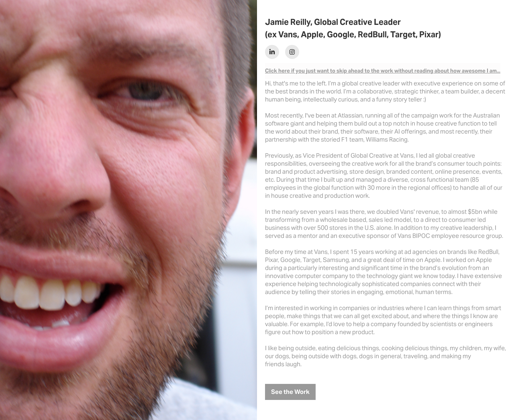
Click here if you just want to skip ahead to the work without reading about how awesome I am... (383, 71)
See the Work (290, 392)
